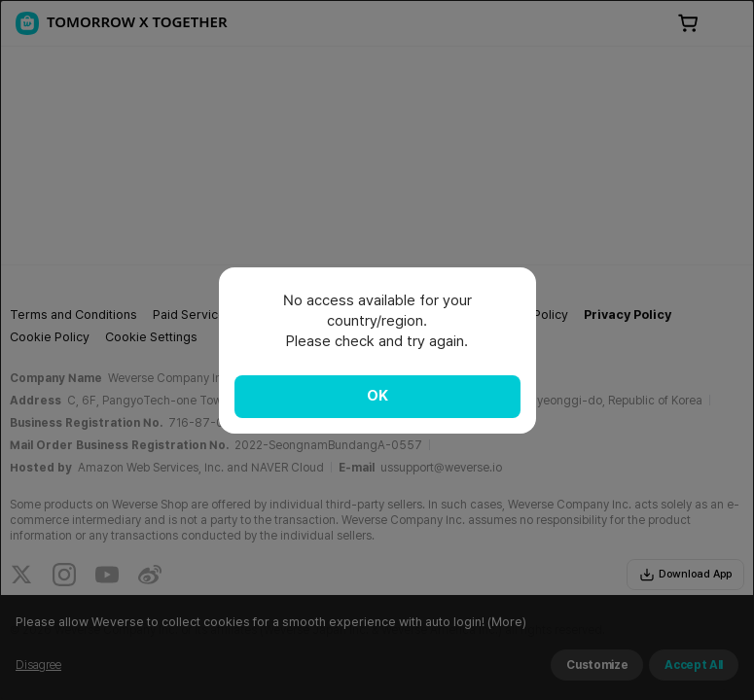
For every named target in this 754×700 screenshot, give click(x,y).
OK (377, 396)
